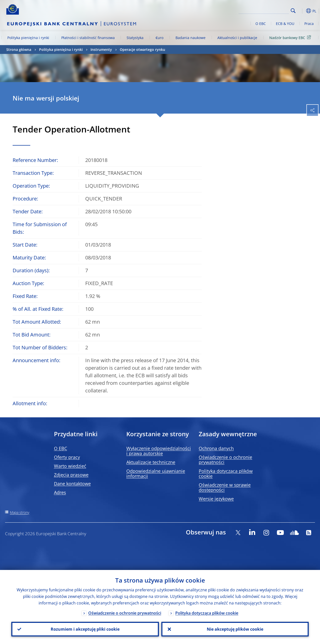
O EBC (261, 24)
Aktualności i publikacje (237, 38)
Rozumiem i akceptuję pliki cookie (85, 629)
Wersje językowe (216, 499)
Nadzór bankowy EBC (291, 37)
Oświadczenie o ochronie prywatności (225, 460)
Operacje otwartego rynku (142, 49)
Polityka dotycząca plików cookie (226, 473)
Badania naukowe (191, 38)
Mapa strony (20, 512)
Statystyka (135, 38)
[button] (301, 11)
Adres (60, 492)
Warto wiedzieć (70, 466)
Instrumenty (101, 49)
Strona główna (19, 49)
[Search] (264, 10)
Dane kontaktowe (72, 484)
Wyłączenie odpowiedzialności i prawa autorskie (159, 451)
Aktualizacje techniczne (151, 462)
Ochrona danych (216, 448)
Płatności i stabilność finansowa (88, 38)
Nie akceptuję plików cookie (235, 629)
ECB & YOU (285, 24)
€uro (159, 38)
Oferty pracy (67, 457)
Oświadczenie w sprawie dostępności (225, 487)
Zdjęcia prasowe (71, 475)
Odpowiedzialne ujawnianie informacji (156, 473)
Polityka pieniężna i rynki (28, 38)
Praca (309, 24)
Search (293, 11)
